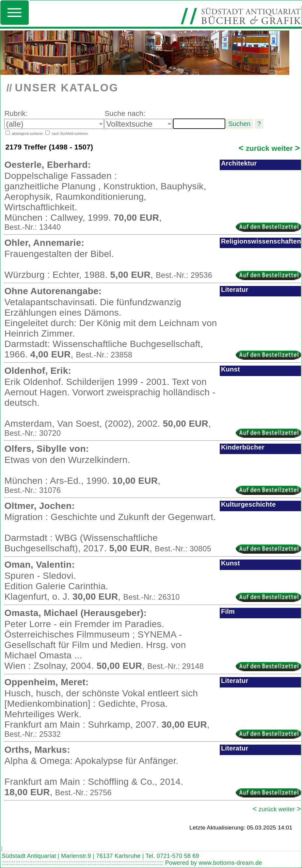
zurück (254, 148)
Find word (20, 843)
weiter (286, 148)
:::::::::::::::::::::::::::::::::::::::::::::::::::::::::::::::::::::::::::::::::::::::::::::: (82, 863)
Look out (32, 843)
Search (8, 843)
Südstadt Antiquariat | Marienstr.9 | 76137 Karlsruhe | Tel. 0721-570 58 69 (100, 856)
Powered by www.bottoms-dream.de (213, 863)
